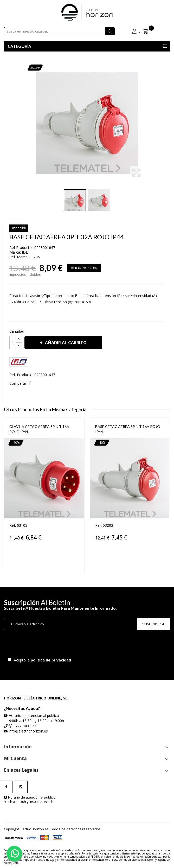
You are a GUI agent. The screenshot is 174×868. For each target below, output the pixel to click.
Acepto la (41, 660)
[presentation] (47, 645)
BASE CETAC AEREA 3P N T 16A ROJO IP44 (128, 429)
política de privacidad (51, 660)
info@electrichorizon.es (28, 731)
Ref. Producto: (21, 375)
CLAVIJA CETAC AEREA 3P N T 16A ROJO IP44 (39, 429)
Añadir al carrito (65, 343)
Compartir (31, 383)
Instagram (21, 787)
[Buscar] (59, 31)
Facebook (6, 787)
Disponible (19, 228)
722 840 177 (26, 726)
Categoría (20, 46)
